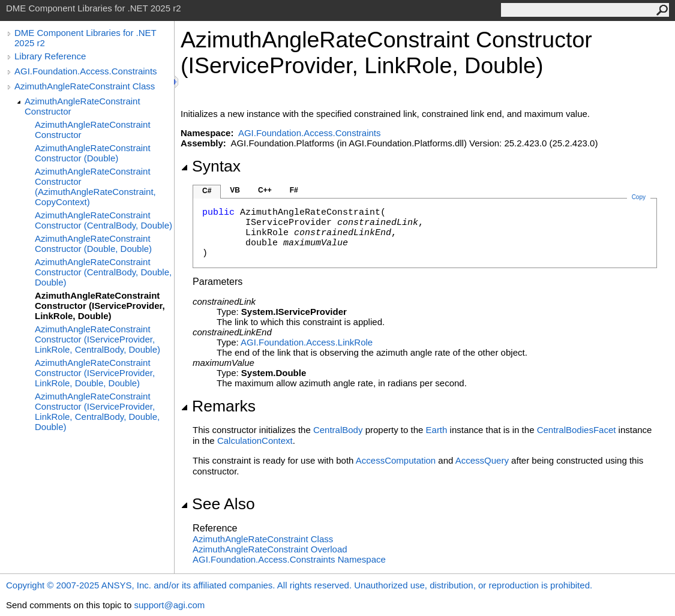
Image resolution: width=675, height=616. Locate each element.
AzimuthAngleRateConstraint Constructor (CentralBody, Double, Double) (103, 272)
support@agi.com (169, 605)
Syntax (211, 166)
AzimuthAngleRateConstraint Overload (270, 549)
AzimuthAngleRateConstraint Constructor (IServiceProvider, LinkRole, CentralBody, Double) (97, 339)
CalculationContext (255, 441)
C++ (265, 190)
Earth (437, 430)
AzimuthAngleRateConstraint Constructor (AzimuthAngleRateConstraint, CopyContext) (95, 187)
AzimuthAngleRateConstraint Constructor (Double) (93, 153)
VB (235, 190)
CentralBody (338, 430)
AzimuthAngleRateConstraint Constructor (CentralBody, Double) (103, 220)
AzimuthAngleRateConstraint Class (85, 86)
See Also (218, 504)
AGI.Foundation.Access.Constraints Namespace (289, 559)
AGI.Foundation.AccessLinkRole (307, 342)
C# (207, 191)
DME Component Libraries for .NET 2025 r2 (85, 38)
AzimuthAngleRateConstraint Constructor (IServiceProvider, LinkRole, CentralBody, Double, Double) (97, 411)
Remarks (218, 406)
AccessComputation (396, 460)
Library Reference (50, 56)
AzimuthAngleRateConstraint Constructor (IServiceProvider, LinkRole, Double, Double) (95, 373)
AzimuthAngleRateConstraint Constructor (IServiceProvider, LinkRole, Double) (100, 306)
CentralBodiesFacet (577, 430)
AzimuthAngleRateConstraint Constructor (82, 106)
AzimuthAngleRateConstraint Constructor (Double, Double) (93, 244)
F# (294, 190)
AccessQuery (482, 460)
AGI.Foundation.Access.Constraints (86, 71)
